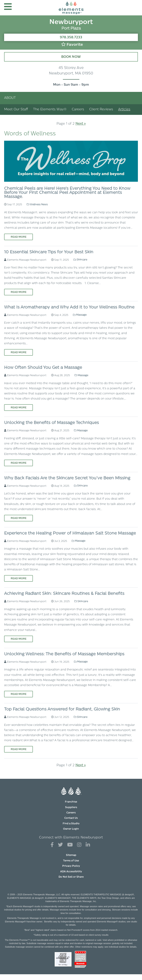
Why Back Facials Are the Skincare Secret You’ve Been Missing (67, 478)
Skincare (80, 260)
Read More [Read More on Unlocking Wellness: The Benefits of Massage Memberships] (19, 694)
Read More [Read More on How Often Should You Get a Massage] (19, 408)
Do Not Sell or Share (71, 877)
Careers (78, 110)
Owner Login (71, 829)
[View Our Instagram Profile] (79, 845)
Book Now (71, 57)
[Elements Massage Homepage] (71, 8)
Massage (80, 315)
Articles (124, 110)
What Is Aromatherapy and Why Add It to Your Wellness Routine (69, 307)
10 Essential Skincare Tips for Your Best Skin (49, 252)
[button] (8, 8)
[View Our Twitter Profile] (60, 845)
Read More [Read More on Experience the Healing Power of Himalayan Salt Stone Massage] (19, 579)
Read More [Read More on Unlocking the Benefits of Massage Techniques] (19, 463)
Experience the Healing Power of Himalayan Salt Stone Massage (70, 533)
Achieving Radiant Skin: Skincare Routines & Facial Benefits (64, 594)
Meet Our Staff (16, 110)
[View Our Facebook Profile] (52, 845)
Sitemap (71, 855)
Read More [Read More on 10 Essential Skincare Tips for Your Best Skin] (19, 292)
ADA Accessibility (71, 872)
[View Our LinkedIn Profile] (88, 845)
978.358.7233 (71, 38)
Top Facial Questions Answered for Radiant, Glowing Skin (62, 709)
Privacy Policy (71, 866)
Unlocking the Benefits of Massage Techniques (51, 423)
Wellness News (37, 205)
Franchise (71, 802)
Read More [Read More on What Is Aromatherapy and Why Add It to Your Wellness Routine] (19, 353)
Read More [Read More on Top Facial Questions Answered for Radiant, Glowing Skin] (19, 749)
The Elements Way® (50, 110)
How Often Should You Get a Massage (43, 368)
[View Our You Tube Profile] (70, 845)
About (10, 98)
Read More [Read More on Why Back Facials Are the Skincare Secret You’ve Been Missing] (19, 518)
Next (81, 124)
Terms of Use (71, 861)
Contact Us (71, 818)
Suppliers (71, 808)
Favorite (72, 44)
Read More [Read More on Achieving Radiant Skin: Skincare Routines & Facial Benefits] (19, 639)
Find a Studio (71, 824)
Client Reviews (101, 110)
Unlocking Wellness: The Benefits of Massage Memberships (64, 654)
